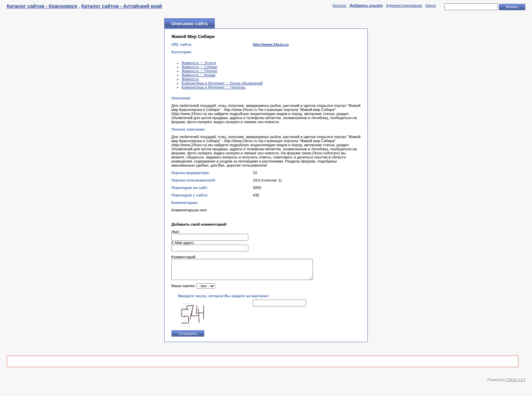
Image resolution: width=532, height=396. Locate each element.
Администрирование (404, 5)
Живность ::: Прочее (199, 71)
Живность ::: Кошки (198, 75)
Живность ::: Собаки (199, 67)
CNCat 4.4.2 (516, 384)
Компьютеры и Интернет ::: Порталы (214, 87)
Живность (190, 79)
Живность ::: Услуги (199, 63)
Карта (431, 5)
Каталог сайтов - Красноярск (42, 6)
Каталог (339, 5)
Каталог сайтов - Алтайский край (122, 6)
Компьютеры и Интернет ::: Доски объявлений (222, 83)
